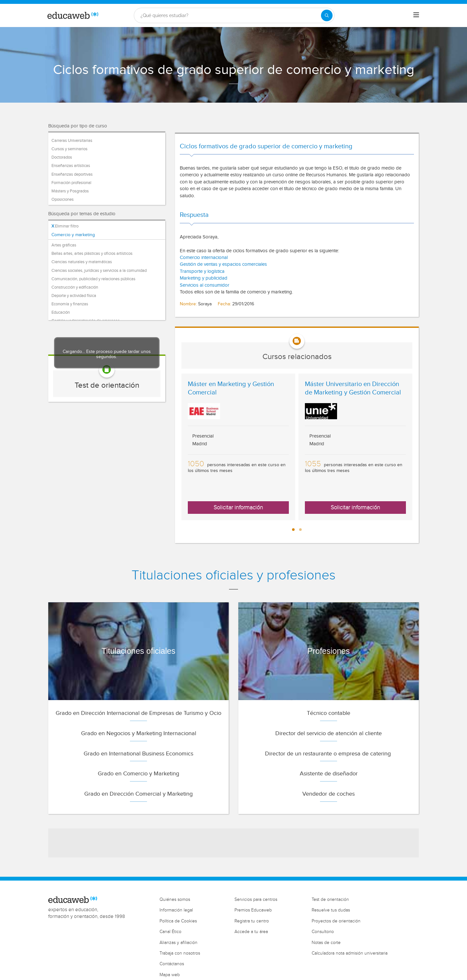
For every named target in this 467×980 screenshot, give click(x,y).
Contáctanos (172, 964)
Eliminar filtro (65, 226)
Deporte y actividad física (74, 296)
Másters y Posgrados (70, 191)
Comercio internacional (204, 258)
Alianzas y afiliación (179, 943)
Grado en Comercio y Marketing (138, 774)
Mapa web (170, 975)
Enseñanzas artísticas (71, 166)
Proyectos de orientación (336, 921)
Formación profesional (71, 183)
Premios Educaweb (253, 910)
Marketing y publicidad (204, 278)
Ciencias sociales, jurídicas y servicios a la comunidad (99, 271)
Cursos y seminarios (69, 149)
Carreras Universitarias (72, 141)
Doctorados (62, 157)
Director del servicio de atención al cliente (329, 733)
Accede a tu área (251, 932)
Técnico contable (329, 713)
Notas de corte (326, 943)
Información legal (176, 910)
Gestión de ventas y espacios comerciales (223, 264)
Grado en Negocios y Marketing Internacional (139, 733)
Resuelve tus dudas (331, 910)
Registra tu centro (252, 921)
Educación (61, 312)
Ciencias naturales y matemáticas (82, 262)
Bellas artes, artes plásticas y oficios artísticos (92, 254)
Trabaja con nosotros (180, 953)
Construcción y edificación (75, 287)
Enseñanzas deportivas (72, 174)
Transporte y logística (202, 271)
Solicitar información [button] (238, 508)
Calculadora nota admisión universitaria (350, 953)
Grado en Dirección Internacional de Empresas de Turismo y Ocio (138, 713)
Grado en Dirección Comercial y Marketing (138, 794)
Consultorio (323, 932)
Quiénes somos (175, 900)
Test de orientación (107, 385)
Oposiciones (63, 199)
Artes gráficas (64, 245)
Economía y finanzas (70, 304)
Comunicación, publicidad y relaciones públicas (93, 279)
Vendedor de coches (329, 794)
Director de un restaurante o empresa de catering (329, 754)
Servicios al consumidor (205, 285)
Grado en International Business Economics (138, 754)
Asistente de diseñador (329, 774)
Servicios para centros (256, 900)
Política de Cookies (178, 921)
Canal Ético (170, 932)
